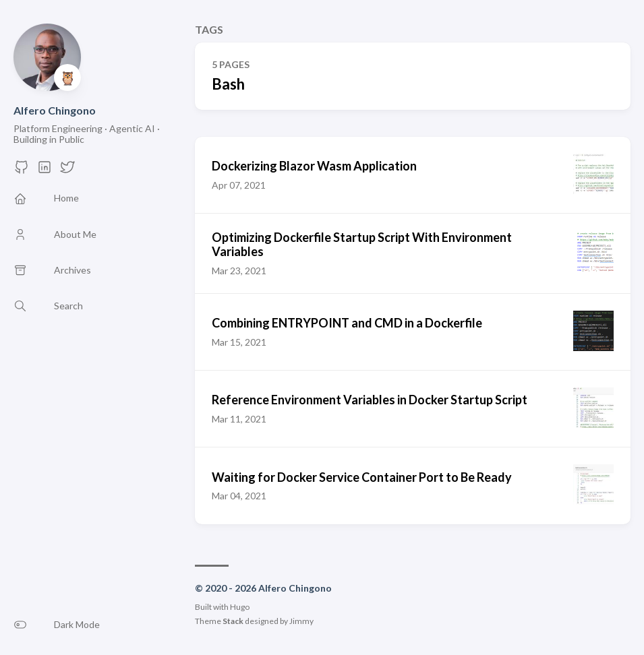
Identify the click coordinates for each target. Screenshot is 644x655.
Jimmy (301, 621)
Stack (233, 621)
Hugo (240, 607)
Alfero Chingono (55, 110)
